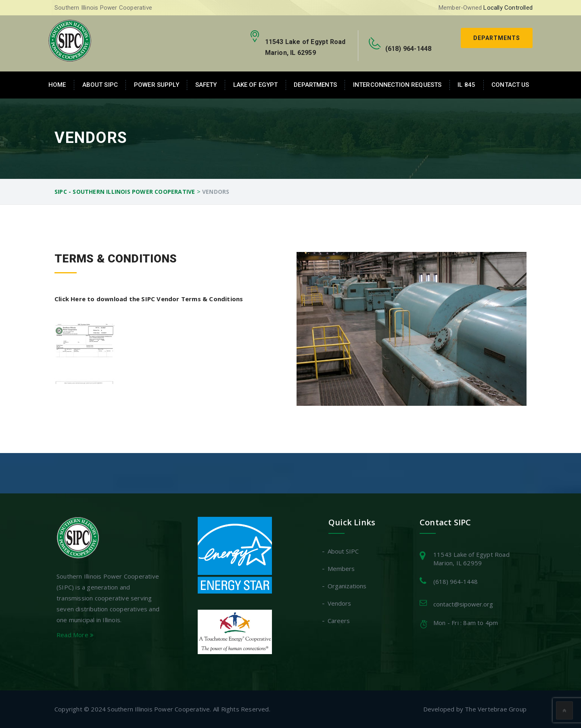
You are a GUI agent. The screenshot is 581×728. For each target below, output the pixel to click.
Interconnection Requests (397, 85)
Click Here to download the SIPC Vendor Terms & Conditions (149, 299)
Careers (339, 621)
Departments (497, 38)
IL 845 (466, 85)
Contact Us (510, 85)
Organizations (347, 586)
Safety (206, 85)
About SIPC (100, 85)
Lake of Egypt (256, 85)
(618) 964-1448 (456, 581)
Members (342, 569)
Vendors (340, 603)
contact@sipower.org (463, 604)
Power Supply (157, 85)
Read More (75, 635)
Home (57, 85)
